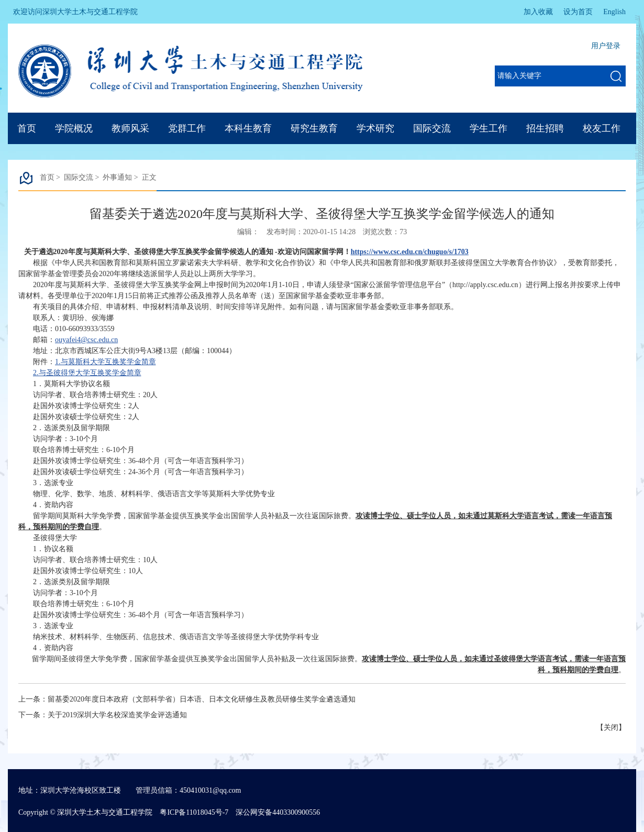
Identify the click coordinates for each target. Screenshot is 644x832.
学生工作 (488, 128)
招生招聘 (545, 128)
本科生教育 (248, 128)
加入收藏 (538, 12)
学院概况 (74, 128)
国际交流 (432, 128)
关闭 (611, 727)
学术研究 (375, 128)
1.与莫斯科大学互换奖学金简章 (106, 362)
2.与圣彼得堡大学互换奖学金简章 (87, 373)
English (614, 12)
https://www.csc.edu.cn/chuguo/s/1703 (410, 252)
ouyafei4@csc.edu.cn (86, 340)
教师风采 (130, 128)
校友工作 (602, 128)
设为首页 (578, 12)
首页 (27, 128)
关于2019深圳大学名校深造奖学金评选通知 (117, 715)
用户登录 (606, 46)
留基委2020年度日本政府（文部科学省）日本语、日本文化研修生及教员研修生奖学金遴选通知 (202, 699)
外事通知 (117, 177)
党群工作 (187, 128)
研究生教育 (314, 128)
